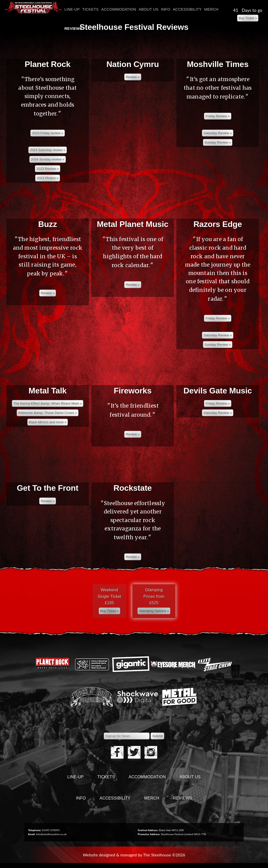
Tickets (90, 9)
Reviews (74, 28)
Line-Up (72, 9)
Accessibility (187, 9)
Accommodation (119, 9)
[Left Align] (248, 18)
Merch (211, 9)
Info (166, 9)
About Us (149, 9)
